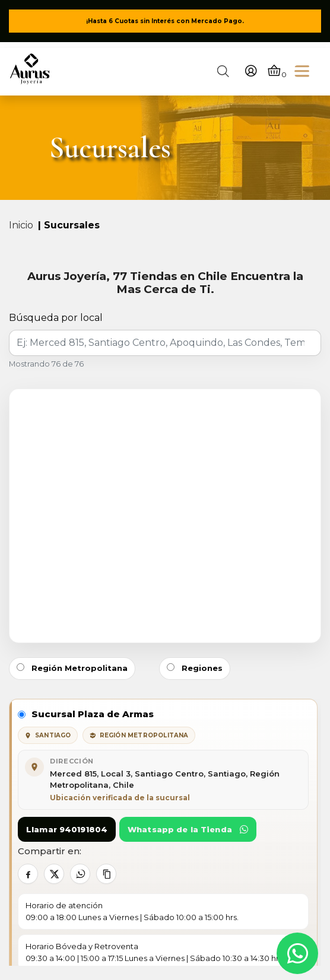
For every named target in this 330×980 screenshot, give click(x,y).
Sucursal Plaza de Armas (86, 714)
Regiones (195, 668)
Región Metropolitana (72, 668)
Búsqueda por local (56, 318)
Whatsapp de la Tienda (188, 829)
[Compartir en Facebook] (28, 874)
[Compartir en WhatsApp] (80, 874)
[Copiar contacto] (106, 874)
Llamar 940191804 (67, 829)
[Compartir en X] (54, 874)
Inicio (21, 225)
